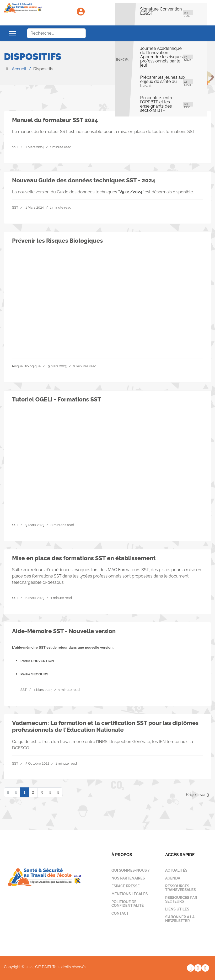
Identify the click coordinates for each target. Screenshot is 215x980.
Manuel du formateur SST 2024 (55, 120)
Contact (120, 913)
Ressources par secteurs (181, 899)
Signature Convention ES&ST (161, 11)
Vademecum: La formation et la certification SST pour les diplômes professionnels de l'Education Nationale (105, 726)
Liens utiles (177, 909)
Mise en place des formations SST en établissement (84, 558)
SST (15, 147)
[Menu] (12, 33)
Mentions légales (130, 894)
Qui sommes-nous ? (130, 870)
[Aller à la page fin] (58, 792)
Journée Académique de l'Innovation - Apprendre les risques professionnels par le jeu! (162, 57)
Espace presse (125, 886)
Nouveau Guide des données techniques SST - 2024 (84, 180)
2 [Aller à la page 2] (33, 792)
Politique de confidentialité (128, 904)
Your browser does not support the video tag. (107, 296)
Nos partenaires (128, 878)
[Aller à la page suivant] (50, 792)
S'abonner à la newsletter (180, 919)
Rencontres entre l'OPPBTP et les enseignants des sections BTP (157, 104)
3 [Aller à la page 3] (42, 792)
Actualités (176, 870)
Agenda (173, 878)
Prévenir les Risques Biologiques (57, 241)
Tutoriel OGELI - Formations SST (57, 399)
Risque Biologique (26, 366)
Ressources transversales (181, 888)
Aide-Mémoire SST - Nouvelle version (64, 631)
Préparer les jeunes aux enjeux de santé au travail (163, 82)
